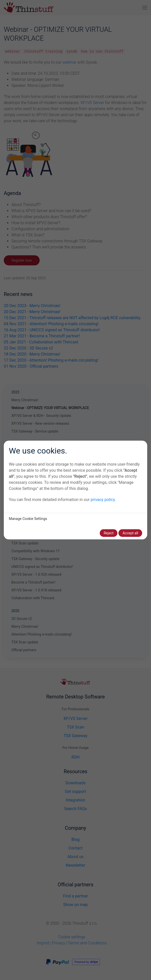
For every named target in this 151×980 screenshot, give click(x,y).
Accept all (130, 533)
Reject (109, 533)
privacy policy (103, 500)
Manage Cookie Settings (28, 519)
